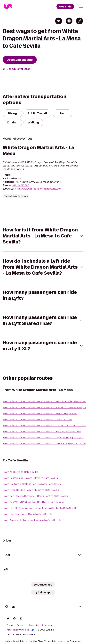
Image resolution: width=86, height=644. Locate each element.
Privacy (21, 625)
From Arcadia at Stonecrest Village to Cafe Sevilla (32, 520)
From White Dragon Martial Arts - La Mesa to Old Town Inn (37, 419)
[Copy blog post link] (79, 21)
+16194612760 (21, 185)
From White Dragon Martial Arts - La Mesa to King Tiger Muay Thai (42, 431)
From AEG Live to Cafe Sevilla (20, 472)
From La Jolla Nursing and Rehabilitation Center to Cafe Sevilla (40, 508)
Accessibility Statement (41, 625)
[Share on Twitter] (59, 21)
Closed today (13, 178)
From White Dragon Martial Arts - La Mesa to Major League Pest (40, 413)
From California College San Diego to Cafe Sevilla (32, 484)
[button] (81, 6)
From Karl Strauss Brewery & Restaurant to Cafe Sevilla (35, 496)
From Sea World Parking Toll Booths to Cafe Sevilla (33, 502)
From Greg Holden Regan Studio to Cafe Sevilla (31, 490)
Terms (10, 625)
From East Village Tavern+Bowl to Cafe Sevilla (30, 478)
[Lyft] (8, 6)
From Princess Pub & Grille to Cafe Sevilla (27, 514)
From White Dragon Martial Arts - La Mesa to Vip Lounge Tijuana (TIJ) (43, 437)
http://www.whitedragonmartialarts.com (39, 189)
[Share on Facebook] (69, 21)
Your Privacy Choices (20, 630)
